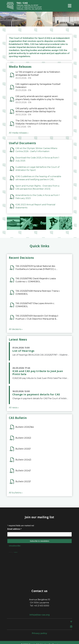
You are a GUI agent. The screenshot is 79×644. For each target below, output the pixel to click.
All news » (14, 408)
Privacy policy (39, 633)
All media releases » (19, 133)
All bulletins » (16, 493)
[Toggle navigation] (70, 6)
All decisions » (16, 329)
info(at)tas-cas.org (40, 615)
